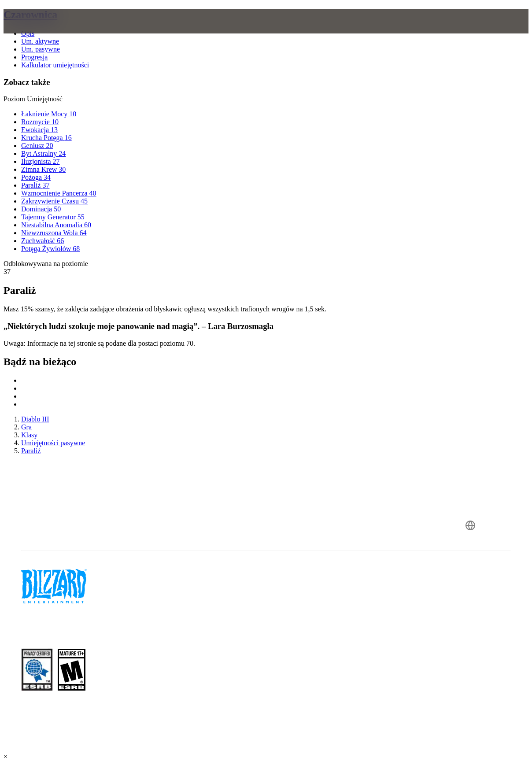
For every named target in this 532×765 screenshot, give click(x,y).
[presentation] (38, 32)
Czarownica (30, 15)
